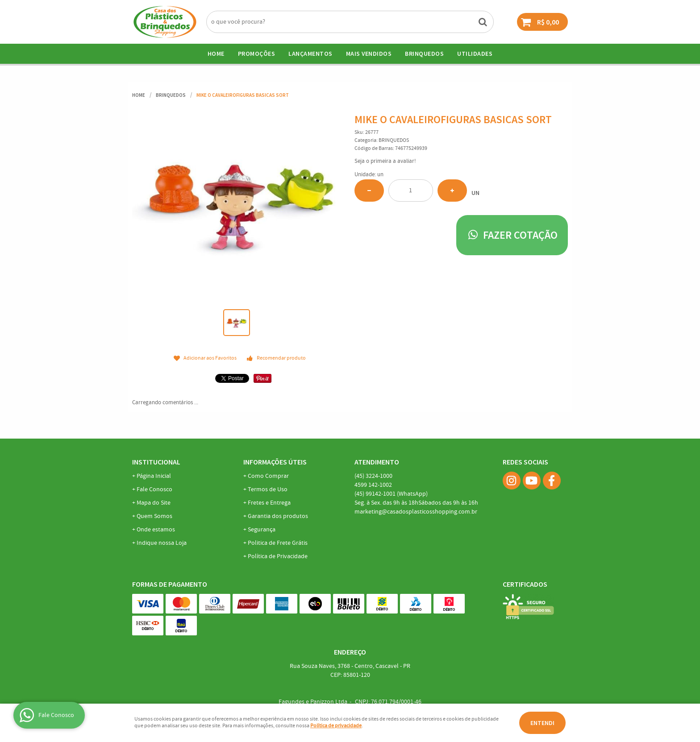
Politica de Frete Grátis (278, 543)
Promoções (257, 54)
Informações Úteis (275, 462)
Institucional (156, 462)
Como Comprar (268, 476)
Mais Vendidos (369, 54)
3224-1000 (373, 476)
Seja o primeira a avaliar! (385, 161)
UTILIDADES (475, 54)
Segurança (262, 530)
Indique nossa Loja (162, 543)
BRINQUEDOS (424, 54)
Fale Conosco (154, 489)
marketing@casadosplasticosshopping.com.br (416, 512)
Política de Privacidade (278, 556)
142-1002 (373, 485)
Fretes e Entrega (269, 503)
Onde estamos (156, 530)
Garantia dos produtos (278, 516)
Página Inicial (154, 476)
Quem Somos (154, 516)
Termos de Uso (268, 489)
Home (216, 54)
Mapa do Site (154, 503)
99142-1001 (391, 494)
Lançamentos (310, 54)
